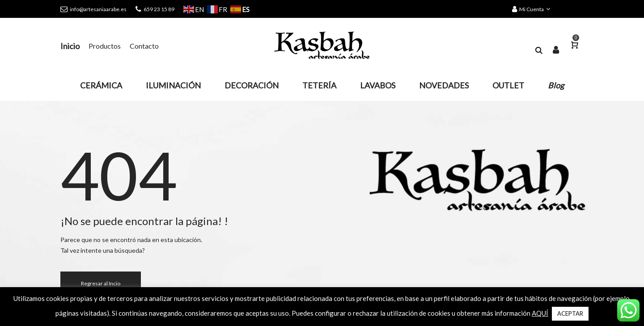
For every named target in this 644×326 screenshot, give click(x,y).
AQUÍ (540, 313)
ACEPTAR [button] (570, 313)
